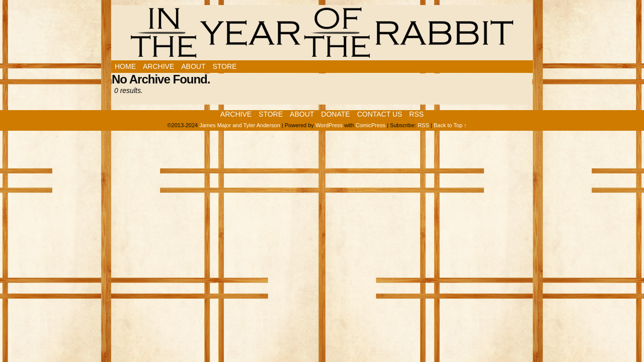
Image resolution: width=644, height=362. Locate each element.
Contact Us (380, 114)
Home (125, 66)
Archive (158, 66)
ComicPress (371, 125)
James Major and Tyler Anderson (240, 125)
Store (224, 66)
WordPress (329, 125)
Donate (335, 114)
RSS (416, 114)
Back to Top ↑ (450, 125)
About (193, 66)
